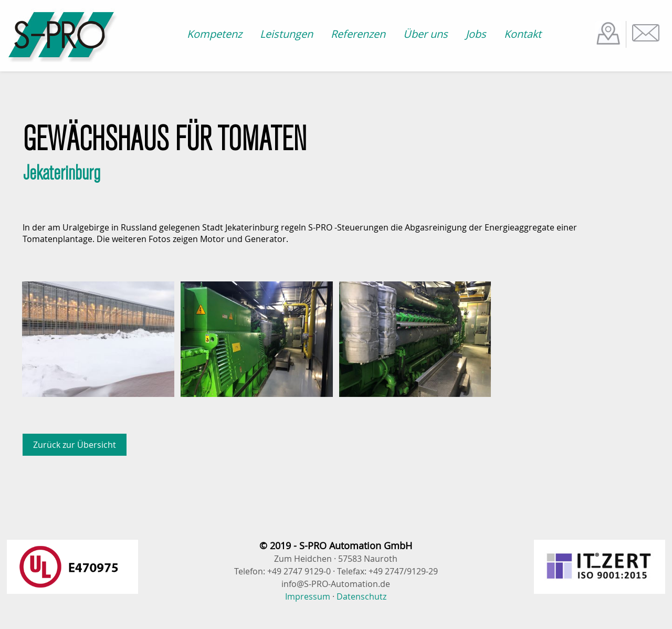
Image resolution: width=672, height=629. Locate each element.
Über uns (426, 34)
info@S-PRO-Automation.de (336, 584)
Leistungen (286, 34)
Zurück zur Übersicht (75, 445)
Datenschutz (361, 596)
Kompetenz (214, 34)
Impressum (308, 596)
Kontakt (523, 34)
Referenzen (358, 34)
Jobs (476, 34)
